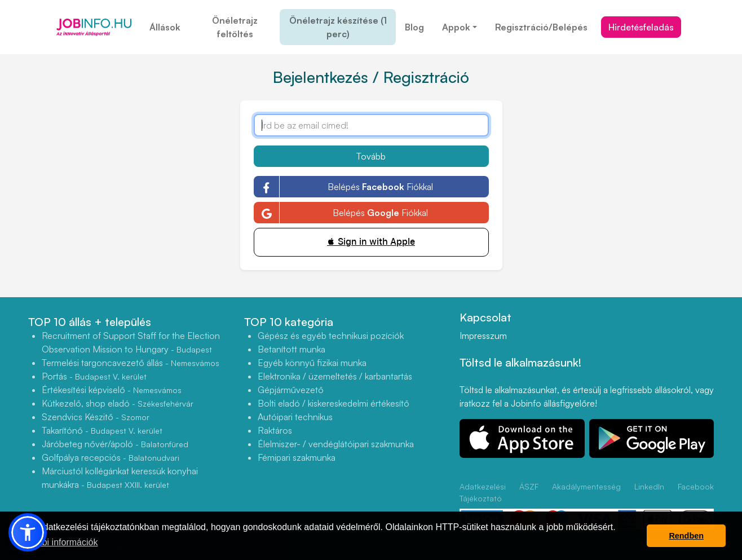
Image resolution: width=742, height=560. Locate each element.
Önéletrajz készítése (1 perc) (338, 27)
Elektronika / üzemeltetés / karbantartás (335, 376)
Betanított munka (291, 349)
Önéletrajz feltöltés (235, 27)
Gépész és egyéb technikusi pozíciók (331, 336)
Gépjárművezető (291, 390)
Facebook (696, 486)
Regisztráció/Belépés (541, 27)
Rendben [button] (686, 536)
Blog (414, 27)
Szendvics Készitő (96, 417)
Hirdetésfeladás (641, 27)
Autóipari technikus (295, 417)
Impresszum (483, 336)
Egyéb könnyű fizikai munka (312, 363)
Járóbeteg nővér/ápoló (115, 444)
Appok (456, 27)
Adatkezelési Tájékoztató (483, 492)
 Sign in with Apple (371, 242)
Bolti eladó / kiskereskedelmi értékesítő (334, 403)
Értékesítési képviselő (112, 390)
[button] (28, 532)
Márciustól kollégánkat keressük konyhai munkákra (120, 478)
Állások (165, 27)
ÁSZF (529, 486)
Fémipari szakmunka (297, 457)
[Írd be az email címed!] (371, 125)
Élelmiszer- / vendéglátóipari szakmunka (336, 444)
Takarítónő (102, 430)
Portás (94, 376)
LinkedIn (649, 486)
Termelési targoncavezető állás (131, 363)
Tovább (371, 156)
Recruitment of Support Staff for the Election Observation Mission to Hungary (131, 342)
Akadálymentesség (586, 486)
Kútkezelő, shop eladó (118, 403)
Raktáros (275, 430)
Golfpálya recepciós (111, 457)
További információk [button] (58, 542)
